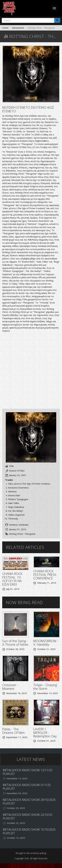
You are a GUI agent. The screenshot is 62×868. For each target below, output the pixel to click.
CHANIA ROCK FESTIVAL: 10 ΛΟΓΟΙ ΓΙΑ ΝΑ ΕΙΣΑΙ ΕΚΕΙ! (12, 579)
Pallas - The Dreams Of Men (13, 731)
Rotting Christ (16, 534)
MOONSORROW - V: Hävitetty (46, 643)
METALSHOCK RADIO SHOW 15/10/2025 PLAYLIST (29, 831)
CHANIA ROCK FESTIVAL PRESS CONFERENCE (45, 575)
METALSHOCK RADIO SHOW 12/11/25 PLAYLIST (28, 772)
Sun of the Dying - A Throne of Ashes (15, 643)
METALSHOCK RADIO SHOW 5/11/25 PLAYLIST (27, 787)
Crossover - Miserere (10, 687)
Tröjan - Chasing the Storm (45, 687)
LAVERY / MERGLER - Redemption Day (45, 732)
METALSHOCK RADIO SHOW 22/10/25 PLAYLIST (28, 817)
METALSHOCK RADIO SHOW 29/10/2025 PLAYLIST (29, 802)
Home (5, 28)
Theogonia (30, 534)
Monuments (18, 28)
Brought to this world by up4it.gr (31, 853)
